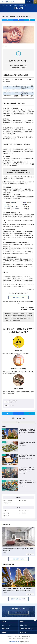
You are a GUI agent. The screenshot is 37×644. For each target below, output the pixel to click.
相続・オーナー (8, 503)
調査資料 (6, 513)
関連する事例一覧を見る (19, 559)
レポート (6, 511)
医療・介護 (23, 500)
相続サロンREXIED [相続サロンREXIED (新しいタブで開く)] (18, 388)
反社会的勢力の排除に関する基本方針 (18, 638)
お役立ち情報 (8, 5)
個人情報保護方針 (26, 636)
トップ (3, 5)
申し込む (18, 422)
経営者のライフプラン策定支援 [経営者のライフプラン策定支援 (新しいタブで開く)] (18, 369)
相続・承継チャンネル (18, 297)
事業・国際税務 (8, 500)
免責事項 (17, 636)
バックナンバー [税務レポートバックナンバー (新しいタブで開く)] (18, 350)
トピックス (23, 513)
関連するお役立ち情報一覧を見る (19, 599)
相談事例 (6, 516)
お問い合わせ (29, 2)
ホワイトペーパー (25, 511)
